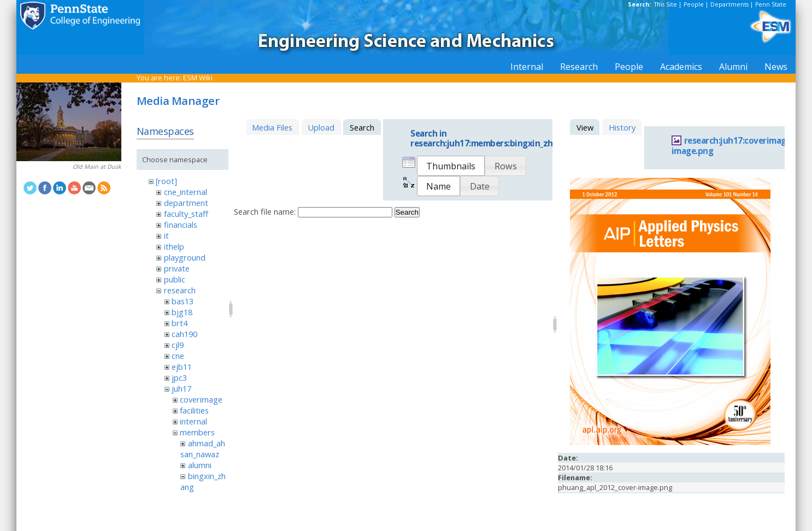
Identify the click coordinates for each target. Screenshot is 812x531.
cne (178, 356)
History (622, 127)
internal (193, 421)
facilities (194, 410)
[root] (166, 181)
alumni (200, 465)
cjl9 (178, 345)
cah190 (184, 334)
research (180, 290)
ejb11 (182, 367)
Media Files (272, 127)
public (175, 279)
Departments (729, 4)
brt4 (180, 323)
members (197, 432)
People (694, 4)
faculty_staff (186, 214)
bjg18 (182, 312)
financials (181, 225)
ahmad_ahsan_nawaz (202, 449)
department (186, 203)
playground (185, 257)
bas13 (183, 301)
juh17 (181, 388)
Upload (321, 127)
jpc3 (179, 377)
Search (407, 212)
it (166, 235)
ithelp (174, 246)
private (177, 268)
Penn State (771, 4)
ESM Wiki (198, 78)
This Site (666, 4)
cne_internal (186, 192)
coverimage (201, 399)
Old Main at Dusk (97, 167)
